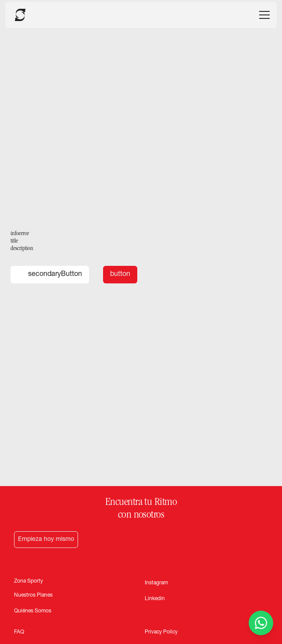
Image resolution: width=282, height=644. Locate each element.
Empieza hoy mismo (46, 540)
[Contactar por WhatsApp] (261, 623)
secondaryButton (50, 275)
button (120, 275)
